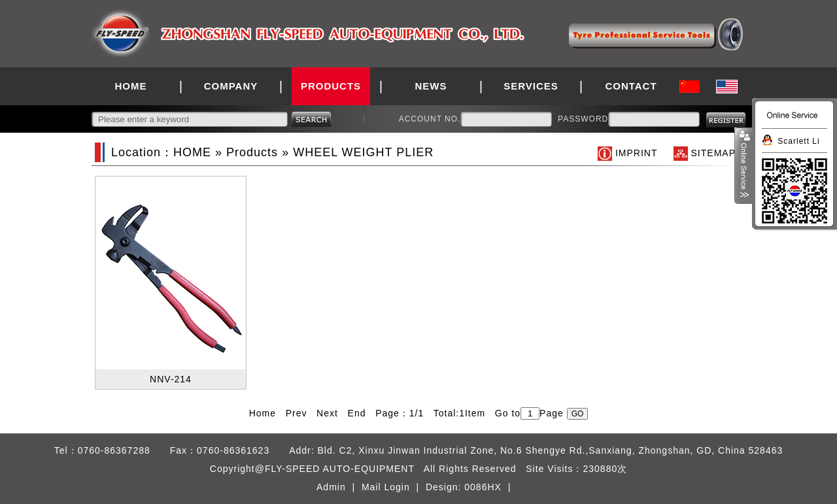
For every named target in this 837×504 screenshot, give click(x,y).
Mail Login (386, 487)
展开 (743, 166)
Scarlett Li (798, 141)
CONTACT (631, 86)
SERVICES (531, 86)
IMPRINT (636, 153)
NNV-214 (171, 379)
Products (252, 152)
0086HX (483, 487)
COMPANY (231, 86)
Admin (331, 487)
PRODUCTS (331, 86)
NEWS (431, 86)
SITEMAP (713, 153)
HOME (131, 86)
